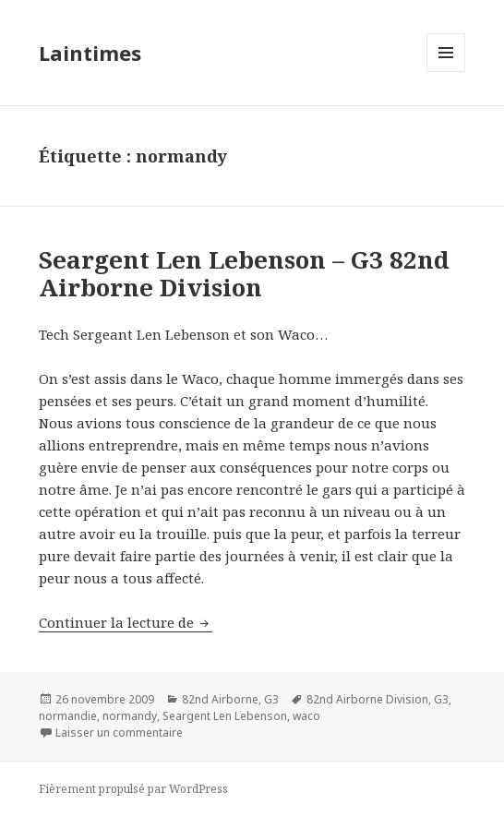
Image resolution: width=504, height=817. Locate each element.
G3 (271, 699)
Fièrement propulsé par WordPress (133, 789)
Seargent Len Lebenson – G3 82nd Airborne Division (244, 273)
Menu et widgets (446, 72)
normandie (68, 716)
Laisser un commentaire (119, 733)
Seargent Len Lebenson (225, 716)
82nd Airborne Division (367, 699)
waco (306, 716)
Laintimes (90, 53)
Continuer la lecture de (126, 622)
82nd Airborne (220, 699)
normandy (130, 716)
